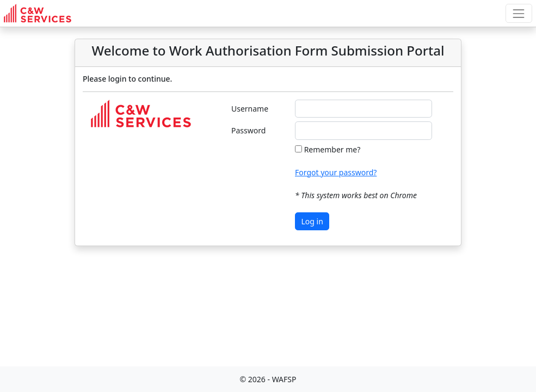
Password (248, 130)
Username (250, 109)
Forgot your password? (336, 172)
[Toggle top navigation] (519, 13)
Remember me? (332, 149)
